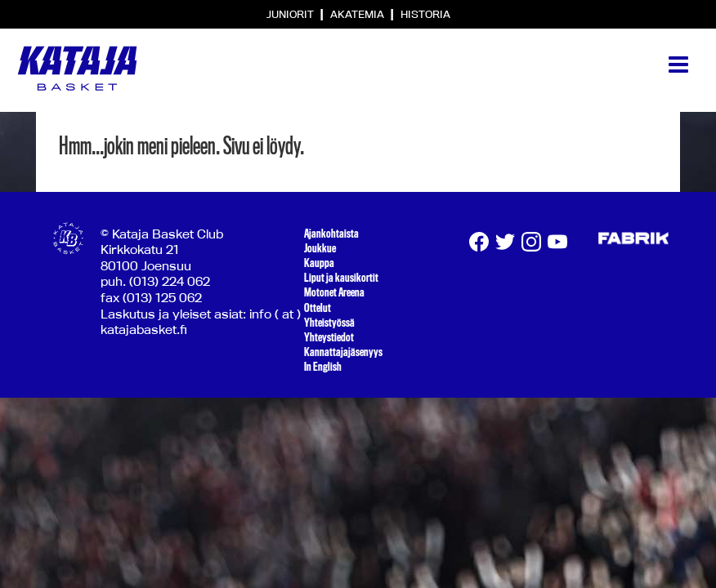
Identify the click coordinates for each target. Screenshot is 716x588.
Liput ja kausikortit (341, 278)
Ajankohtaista (331, 234)
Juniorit (291, 14)
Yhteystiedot (329, 337)
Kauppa (319, 263)
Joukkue (320, 248)
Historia (425, 14)
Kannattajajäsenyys (343, 352)
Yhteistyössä (329, 323)
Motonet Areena (334, 292)
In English (323, 367)
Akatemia (358, 14)
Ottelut (318, 308)
